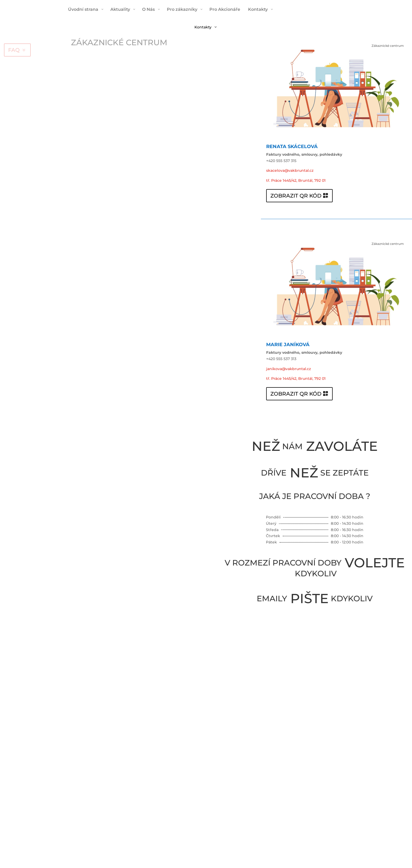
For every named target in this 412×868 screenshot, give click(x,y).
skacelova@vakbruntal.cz (290, 170)
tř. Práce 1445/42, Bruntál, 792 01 (296, 180)
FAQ (14, 50)
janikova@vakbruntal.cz (289, 369)
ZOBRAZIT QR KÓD (296, 196)
